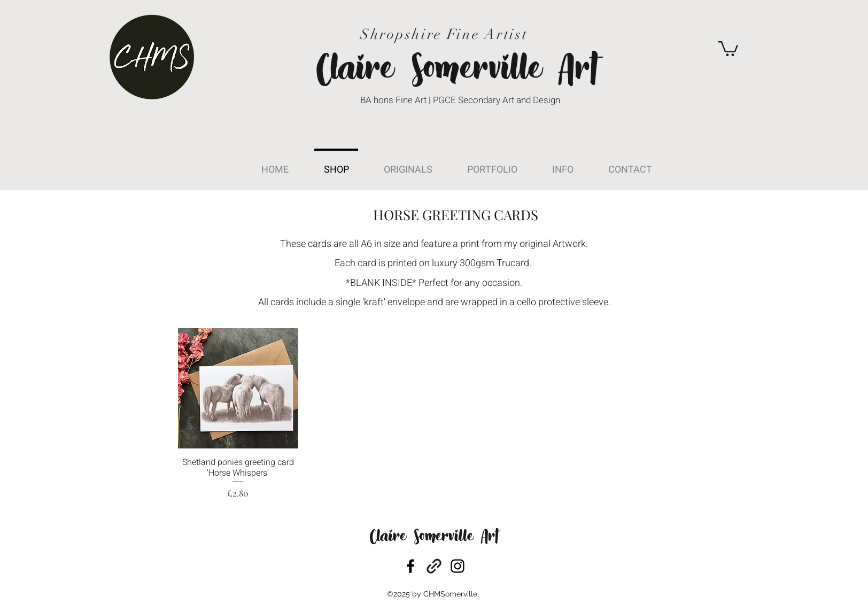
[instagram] (458, 566)
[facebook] (410, 566)
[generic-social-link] (434, 566)
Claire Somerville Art (434, 537)
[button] (728, 48)
